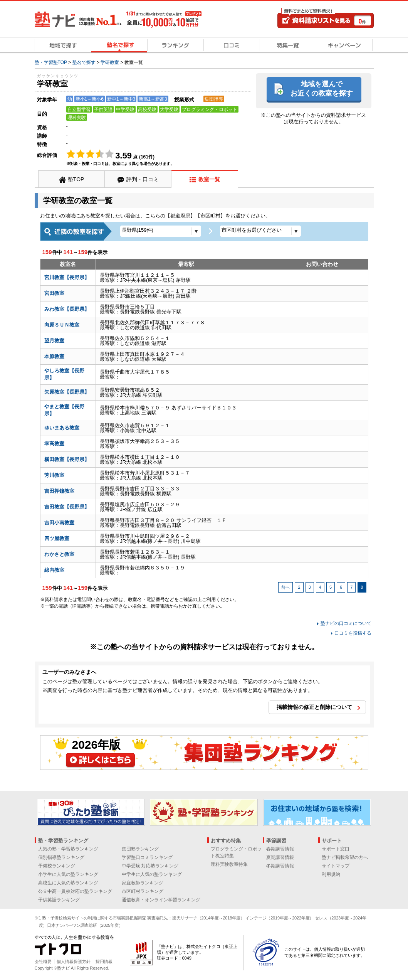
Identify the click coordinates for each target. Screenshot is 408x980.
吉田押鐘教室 (59, 491)
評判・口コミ (143, 179)
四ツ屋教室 (57, 538)
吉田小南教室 (59, 523)
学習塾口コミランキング (147, 857)
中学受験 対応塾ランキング (150, 866)
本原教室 (54, 356)
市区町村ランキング (143, 891)
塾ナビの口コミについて (346, 623)
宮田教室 (54, 293)
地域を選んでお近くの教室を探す (322, 88)
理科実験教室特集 (229, 864)
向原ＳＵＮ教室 (62, 325)
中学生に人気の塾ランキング (152, 874)
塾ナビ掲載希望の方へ (345, 857)
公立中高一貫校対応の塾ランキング (75, 891)
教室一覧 (209, 179)
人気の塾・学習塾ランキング (68, 849)
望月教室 (54, 341)
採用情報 (104, 961)
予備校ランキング (57, 866)
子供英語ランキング (59, 900)
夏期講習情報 (280, 857)
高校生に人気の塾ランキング (68, 883)
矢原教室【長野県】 (67, 392)
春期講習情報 (280, 849)
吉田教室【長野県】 (67, 507)
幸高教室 (54, 444)
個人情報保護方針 (74, 961)
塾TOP (76, 179)
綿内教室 (54, 570)
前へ (285, 587)
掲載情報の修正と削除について (314, 707)
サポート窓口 (336, 849)
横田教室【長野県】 (67, 459)
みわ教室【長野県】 (67, 309)
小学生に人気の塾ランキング (68, 874)
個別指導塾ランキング (61, 857)
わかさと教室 (59, 554)
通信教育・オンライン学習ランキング (161, 900)
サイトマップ (336, 866)
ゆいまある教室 (62, 428)
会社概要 (43, 961)
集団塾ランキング (140, 849)
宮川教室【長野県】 (67, 277)
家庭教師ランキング (143, 883)
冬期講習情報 (280, 866)
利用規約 (331, 874)
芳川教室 (54, 475)
